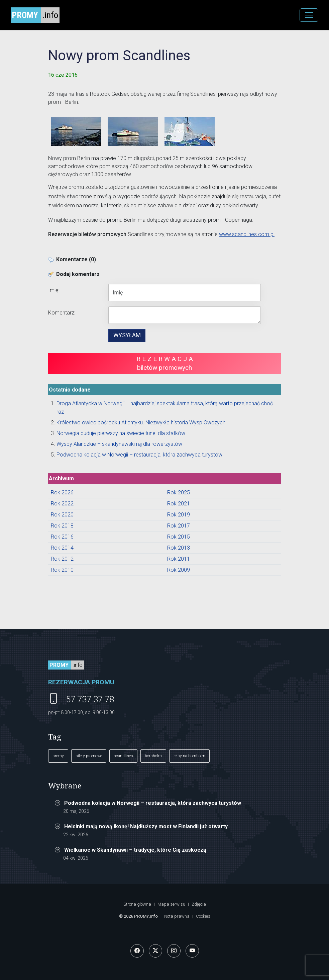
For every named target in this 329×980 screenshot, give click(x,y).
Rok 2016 (62, 537)
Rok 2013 (179, 548)
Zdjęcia (199, 904)
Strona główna (137, 904)
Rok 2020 (62, 515)
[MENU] (309, 15)
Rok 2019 (179, 515)
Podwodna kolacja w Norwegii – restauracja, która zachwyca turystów (139, 455)
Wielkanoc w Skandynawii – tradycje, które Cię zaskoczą (135, 850)
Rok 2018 (62, 526)
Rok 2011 (179, 559)
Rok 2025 (179, 493)
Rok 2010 (62, 570)
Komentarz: (62, 313)
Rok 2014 (62, 548)
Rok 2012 (62, 559)
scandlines (123, 756)
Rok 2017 (179, 526)
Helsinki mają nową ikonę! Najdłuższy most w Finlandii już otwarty (146, 826)
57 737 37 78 (90, 699)
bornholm (153, 756)
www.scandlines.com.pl (247, 234)
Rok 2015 (179, 537)
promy (58, 756)
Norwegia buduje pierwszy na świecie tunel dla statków (121, 433)
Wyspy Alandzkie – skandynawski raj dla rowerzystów (119, 444)
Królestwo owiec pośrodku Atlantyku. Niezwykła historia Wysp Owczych (141, 423)
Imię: (54, 290)
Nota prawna (177, 916)
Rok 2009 (179, 570)
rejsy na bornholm (189, 756)
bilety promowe (89, 756)
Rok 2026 (62, 493)
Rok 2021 (179, 504)
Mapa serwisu (171, 904)
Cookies (203, 916)
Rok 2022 (62, 504)
